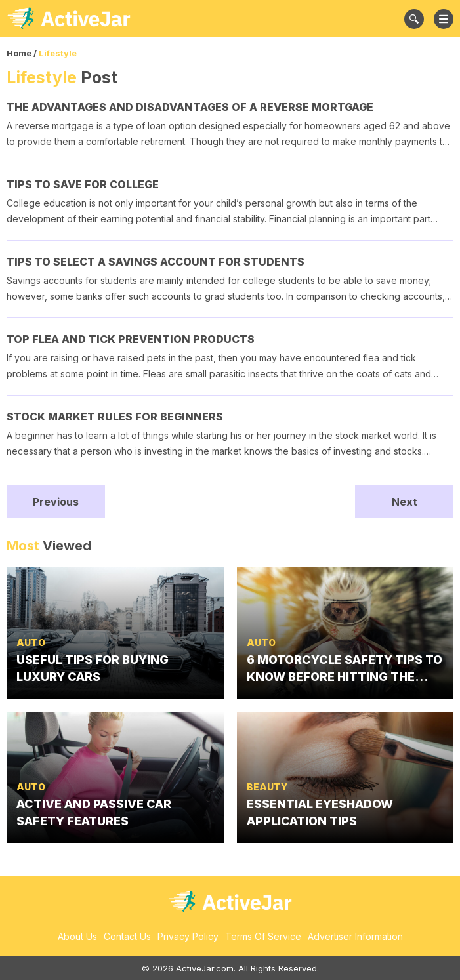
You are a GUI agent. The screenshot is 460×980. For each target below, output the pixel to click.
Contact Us (127, 936)
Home (19, 53)
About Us (77, 936)
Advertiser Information (355, 936)
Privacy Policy (188, 936)
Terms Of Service (263, 936)
